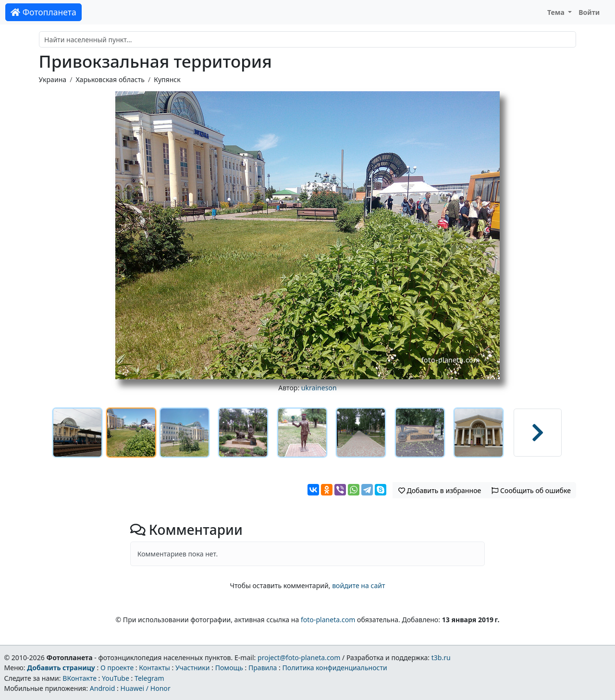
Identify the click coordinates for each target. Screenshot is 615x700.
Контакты (154, 668)
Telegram (149, 678)
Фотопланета (43, 12)
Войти (589, 12)
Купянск (167, 79)
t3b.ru (441, 658)
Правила (263, 668)
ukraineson (319, 388)
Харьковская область (110, 79)
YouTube (116, 678)
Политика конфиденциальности (335, 668)
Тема (557, 12)
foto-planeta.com (328, 620)
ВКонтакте (80, 678)
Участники (193, 668)
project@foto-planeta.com (299, 658)
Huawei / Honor (145, 688)
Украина (53, 79)
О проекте (117, 668)
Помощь (229, 668)
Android (103, 688)
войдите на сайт (358, 585)
